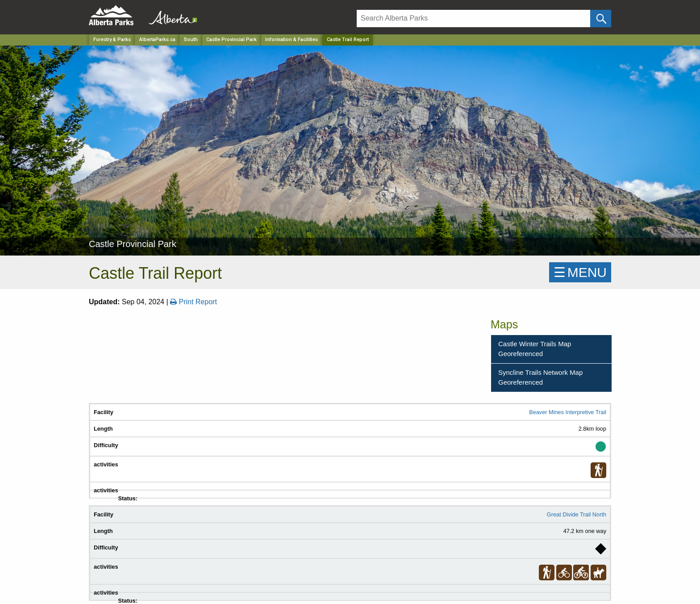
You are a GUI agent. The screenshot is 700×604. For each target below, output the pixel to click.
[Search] (473, 19)
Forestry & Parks (112, 40)
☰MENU (580, 272)
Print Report (194, 302)
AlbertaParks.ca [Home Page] (157, 40)
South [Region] (191, 40)
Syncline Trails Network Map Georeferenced (540, 377)
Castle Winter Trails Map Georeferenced (535, 349)
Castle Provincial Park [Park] (231, 40)
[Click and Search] (601, 19)
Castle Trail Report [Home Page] (348, 40)
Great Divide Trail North (577, 514)
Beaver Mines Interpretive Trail (568, 412)
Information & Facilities (292, 40)
